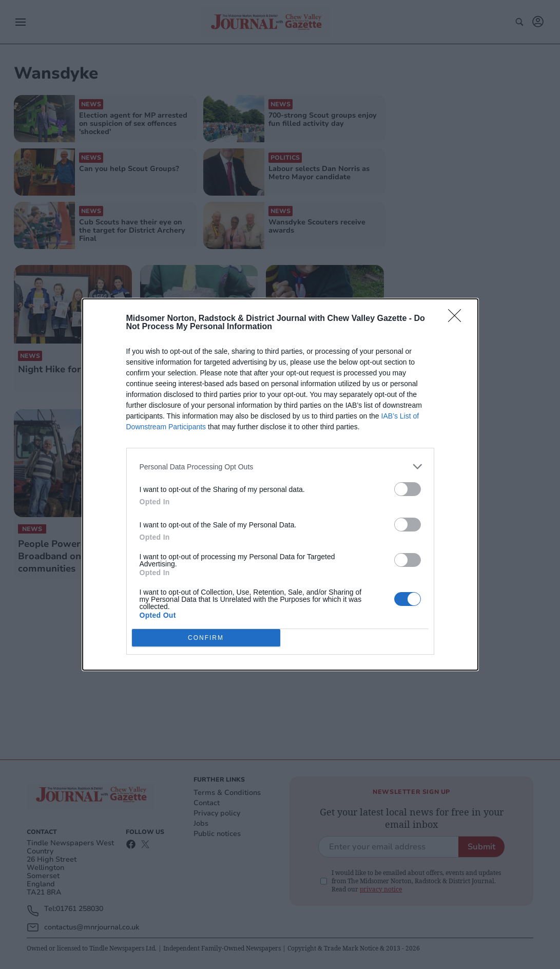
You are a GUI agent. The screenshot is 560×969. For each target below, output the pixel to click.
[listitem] (280, 467)
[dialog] (280, 484)
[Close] (458, 319)
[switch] (408, 489)
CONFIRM (206, 638)
